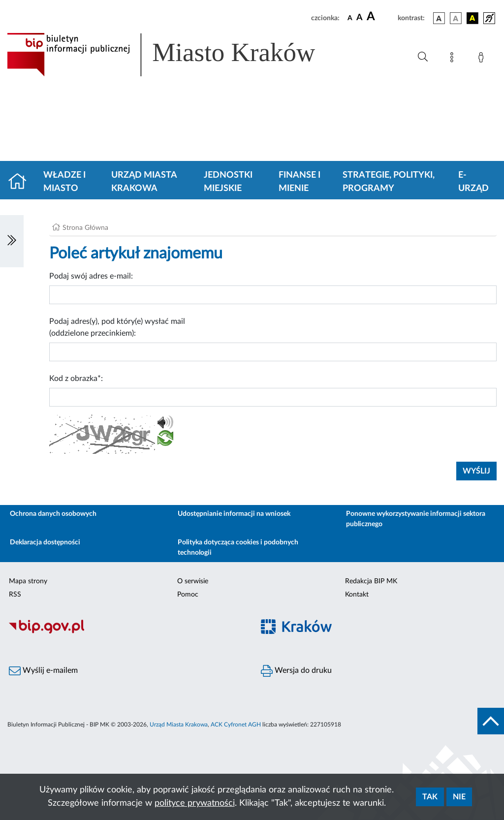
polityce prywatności (195, 803)
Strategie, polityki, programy (389, 182)
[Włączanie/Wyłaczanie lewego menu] (12, 241)
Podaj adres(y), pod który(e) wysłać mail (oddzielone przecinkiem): (117, 327)
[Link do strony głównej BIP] (175, 55)
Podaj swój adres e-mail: (91, 276)
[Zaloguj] (483, 59)
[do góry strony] (491, 721)
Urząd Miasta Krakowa (144, 182)
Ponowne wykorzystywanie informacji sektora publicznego (416, 519)
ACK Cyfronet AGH (236, 725)
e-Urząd (473, 182)
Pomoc (188, 595)
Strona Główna (85, 228)
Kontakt (357, 595)
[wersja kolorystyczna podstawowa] (439, 18)
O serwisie (193, 581)
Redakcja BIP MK (371, 581)
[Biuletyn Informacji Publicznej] (126, 632)
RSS (15, 595)
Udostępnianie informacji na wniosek (234, 514)
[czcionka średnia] (360, 18)
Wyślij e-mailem (43, 671)
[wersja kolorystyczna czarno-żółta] (472, 18)
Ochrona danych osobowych (53, 514)
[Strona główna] (21, 182)
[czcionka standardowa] (350, 18)
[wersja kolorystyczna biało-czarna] (456, 18)
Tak (430, 797)
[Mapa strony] (454, 59)
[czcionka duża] (381, 17)
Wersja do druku (296, 671)
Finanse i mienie (299, 182)
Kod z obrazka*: (76, 378)
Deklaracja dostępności (45, 542)
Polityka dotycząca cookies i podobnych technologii (238, 548)
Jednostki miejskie (228, 182)
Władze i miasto (64, 182)
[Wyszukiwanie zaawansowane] (423, 57)
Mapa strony (28, 581)
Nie (459, 797)
